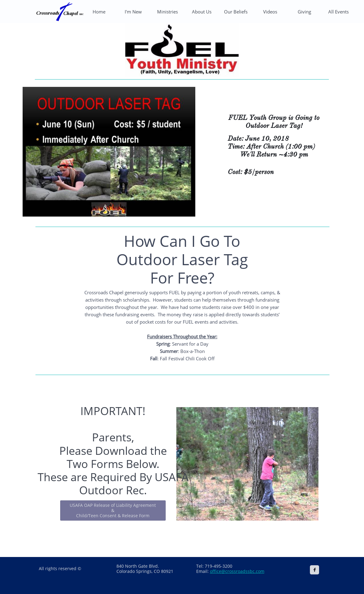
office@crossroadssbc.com (237, 571)
